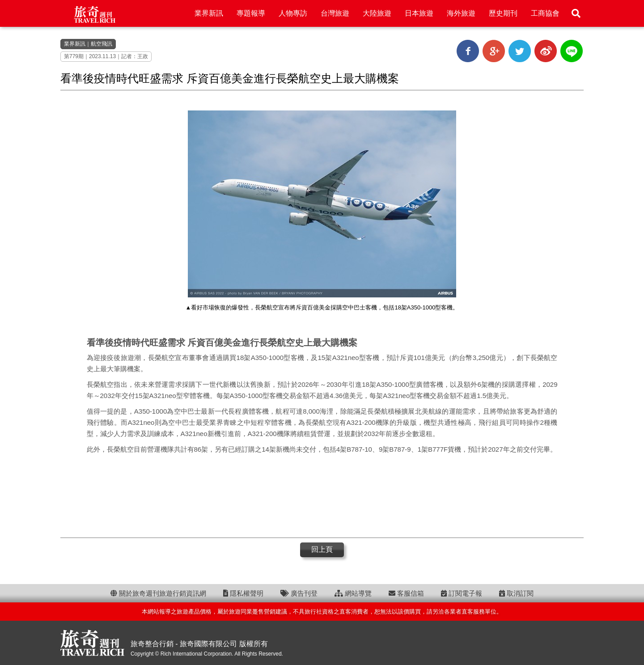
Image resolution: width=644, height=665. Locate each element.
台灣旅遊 (335, 13)
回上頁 (322, 549)
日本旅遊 (419, 13)
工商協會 (545, 13)
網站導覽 (353, 593)
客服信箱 (406, 593)
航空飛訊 (102, 44)
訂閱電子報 (462, 593)
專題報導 (251, 13)
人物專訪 (293, 13)
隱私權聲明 (243, 593)
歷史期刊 (503, 13)
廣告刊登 (299, 593)
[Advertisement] (322, 495)
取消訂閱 (516, 593)
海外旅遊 (461, 13)
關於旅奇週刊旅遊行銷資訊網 (158, 593)
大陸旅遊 (377, 13)
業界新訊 (209, 13)
